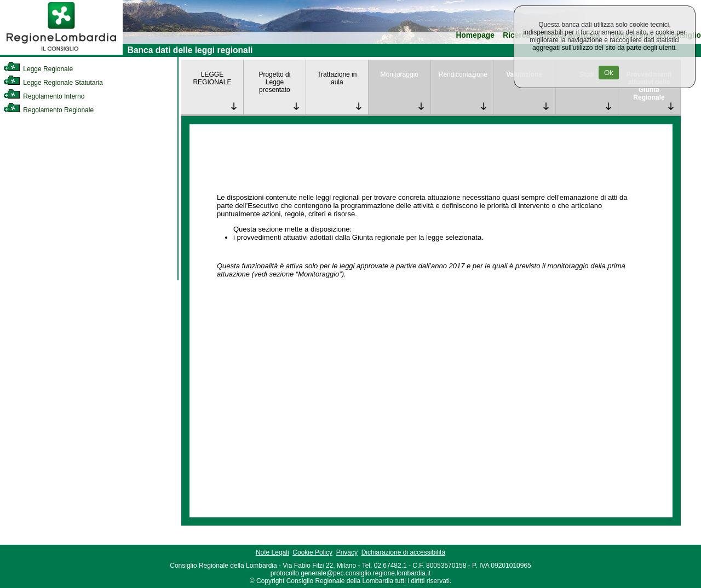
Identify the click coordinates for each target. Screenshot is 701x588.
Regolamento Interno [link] (44, 96)
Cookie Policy (312, 552)
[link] (61, 53)
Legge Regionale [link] (38, 69)
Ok (609, 73)
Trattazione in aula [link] (337, 78)
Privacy (347, 552)
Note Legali (272, 552)
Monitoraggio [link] (400, 74)
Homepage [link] (475, 35)
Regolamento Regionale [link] (48, 110)
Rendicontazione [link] (463, 74)
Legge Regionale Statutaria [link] (53, 83)
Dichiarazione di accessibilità (403, 552)
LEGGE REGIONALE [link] (212, 78)
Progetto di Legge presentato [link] (274, 82)
